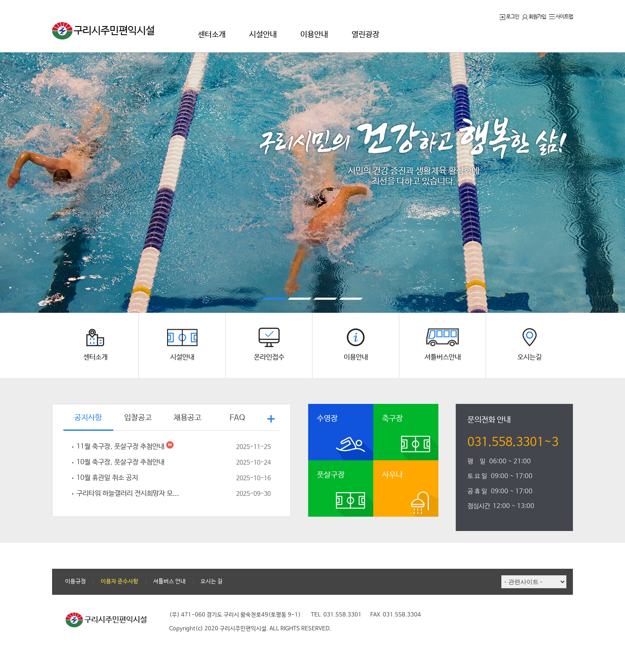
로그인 (509, 17)
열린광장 (365, 35)
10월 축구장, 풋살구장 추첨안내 (178, 462)
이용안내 (314, 35)
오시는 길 (212, 582)
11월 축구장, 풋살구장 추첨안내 (178, 447)
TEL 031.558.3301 (336, 615)
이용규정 (76, 582)
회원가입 (534, 17)
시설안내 (263, 35)
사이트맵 (561, 17)
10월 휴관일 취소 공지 (178, 478)
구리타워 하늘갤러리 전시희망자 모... (178, 494)
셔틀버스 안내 (169, 582)
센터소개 (212, 35)
